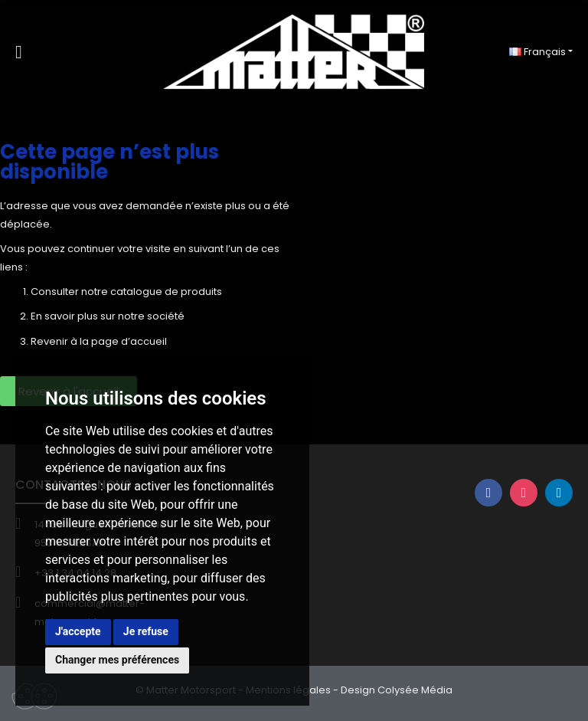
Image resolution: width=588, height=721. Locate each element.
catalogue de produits (166, 292)
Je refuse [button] (146, 631)
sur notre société (142, 316)
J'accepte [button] (78, 631)
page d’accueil (129, 341)
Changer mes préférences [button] (117, 660)
